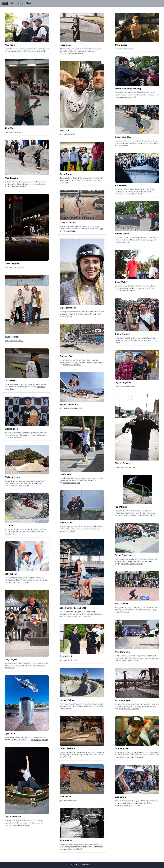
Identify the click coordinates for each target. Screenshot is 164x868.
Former (21, 3)
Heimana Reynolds (69, 405)
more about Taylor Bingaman (125, 386)
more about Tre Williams (146, 515)
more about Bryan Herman (14, 341)
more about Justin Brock (68, 660)
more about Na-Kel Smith (73, 849)
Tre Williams (121, 507)
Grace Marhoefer (68, 308)
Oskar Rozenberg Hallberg (128, 89)
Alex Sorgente (11, 178)
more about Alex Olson (13, 132)
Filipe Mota (65, 45)
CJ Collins (10, 525)
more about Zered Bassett (135, 757)
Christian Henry (12, 477)
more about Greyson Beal (72, 365)
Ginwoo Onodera (68, 223)
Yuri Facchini (122, 604)
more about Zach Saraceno (129, 709)
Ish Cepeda (65, 474)
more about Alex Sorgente (17, 186)
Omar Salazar (122, 45)
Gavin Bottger (67, 174)
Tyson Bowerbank (124, 555)
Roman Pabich (122, 234)
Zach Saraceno (122, 700)
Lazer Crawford (67, 748)
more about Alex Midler (38, 51)
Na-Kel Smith (66, 841)
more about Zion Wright (133, 805)
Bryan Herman (12, 337)
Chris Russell (11, 429)
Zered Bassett (122, 749)
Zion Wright (121, 797)
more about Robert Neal (133, 194)
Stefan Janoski (122, 334)
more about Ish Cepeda (72, 483)
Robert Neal (121, 185)
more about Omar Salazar (124, 49)
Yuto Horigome (122, 652)
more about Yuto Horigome (128, 660)
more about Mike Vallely (68, 801)
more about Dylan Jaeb (40, 740)
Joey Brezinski (67, 523)
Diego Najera (11, 659)
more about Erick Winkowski (20, 825)
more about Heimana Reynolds (71, 408)
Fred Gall (64, 130)
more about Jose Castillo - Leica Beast (77, 616)
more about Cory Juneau (21, 582)
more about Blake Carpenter (15, 267)
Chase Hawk (11, 381)
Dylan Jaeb (10, 734)
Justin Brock (66, 656)
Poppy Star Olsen (124, 137)
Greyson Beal (66, 356)
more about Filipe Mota (75, 53)
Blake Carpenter (12, 263)
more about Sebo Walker (126, 290)
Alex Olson (10, 128)
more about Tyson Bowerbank (132, 564)
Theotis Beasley (123, 463)
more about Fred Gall (67, 134)
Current (13, 3)
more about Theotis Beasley (125, 467)
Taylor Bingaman (123, 382)
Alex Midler (10, 45)
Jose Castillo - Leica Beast (73, 608)
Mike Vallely (66, 797)
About (28, 3)
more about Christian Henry (19, 486)
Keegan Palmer (67, 700)
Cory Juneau (11, 574)
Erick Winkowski (13, 817)
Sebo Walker (121, 282)
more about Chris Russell (17, 437)
